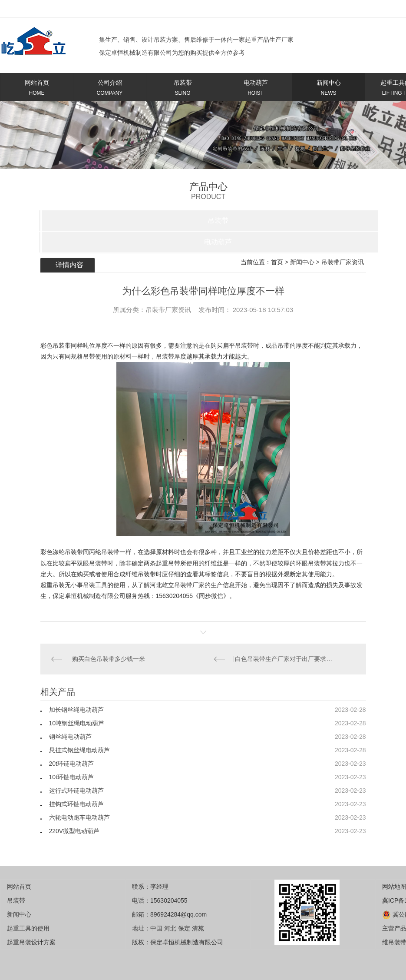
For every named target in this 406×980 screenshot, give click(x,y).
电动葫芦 (256, 89)
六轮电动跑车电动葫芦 (79, 817)
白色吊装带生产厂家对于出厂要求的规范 (284, 659)
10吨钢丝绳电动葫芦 (77, 723)
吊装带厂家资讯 (343, 262)
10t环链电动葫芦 (71, 777)
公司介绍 (110, 89)
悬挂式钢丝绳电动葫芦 (79, 750)
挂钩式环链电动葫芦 (76, 804)
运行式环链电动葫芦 (76, 791)
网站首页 (37, 89)
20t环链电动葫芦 (71, 764)
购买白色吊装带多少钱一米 (109, 659)
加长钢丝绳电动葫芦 (76, 710)
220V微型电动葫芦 (74, 831)
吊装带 (183, 89)
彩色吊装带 (56, 345)
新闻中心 (328, 89)
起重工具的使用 (28, 928)
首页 (277, 262)
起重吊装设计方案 (31, 942)
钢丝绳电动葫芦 (70, 737)
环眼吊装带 (311, 563)
